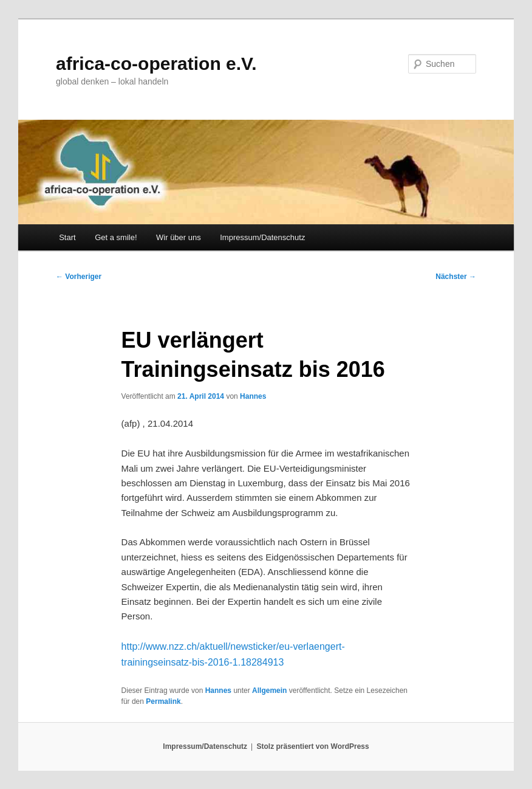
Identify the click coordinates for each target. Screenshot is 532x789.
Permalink (163, 701)
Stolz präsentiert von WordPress (313, 746)
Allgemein (269, 691)
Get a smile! (116, 237)
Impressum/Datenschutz (262, 237)
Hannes (253, 396)
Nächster (456, 277)
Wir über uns (179, 237)
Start (67, 237)
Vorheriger (79, 277)
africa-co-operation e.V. (156, 64)
